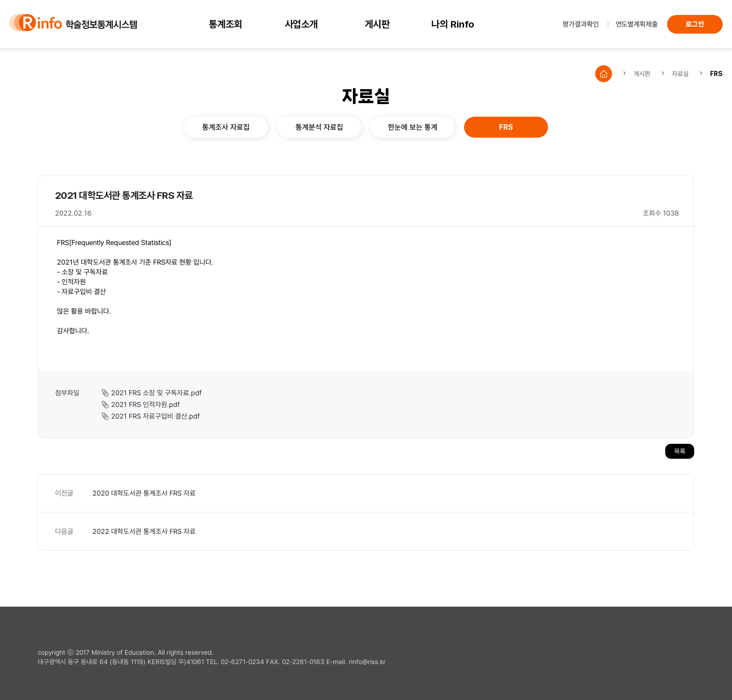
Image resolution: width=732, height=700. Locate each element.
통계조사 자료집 (226, 127)
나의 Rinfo (453, 24)
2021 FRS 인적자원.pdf (145, 404)
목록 (680, 451)
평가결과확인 (581, 24)
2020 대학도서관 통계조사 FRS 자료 (144, 493)
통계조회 (225, 24)
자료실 (680, 73)
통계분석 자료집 (319, 127)
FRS (716, 74)
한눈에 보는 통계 (413, 127)
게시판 (377, 24)
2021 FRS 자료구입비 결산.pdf (155, 416)
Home (604, 74)
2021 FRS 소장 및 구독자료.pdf (156, 392)
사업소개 (302, 24)
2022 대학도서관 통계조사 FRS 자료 (144, 531)
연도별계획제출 (637, 24)
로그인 (695, 24)
